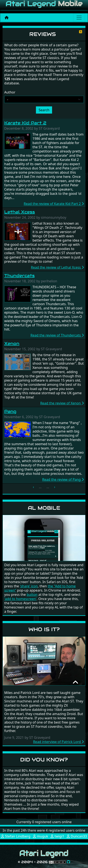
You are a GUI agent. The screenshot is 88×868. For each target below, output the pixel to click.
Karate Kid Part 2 (25, 123)
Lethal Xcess (20, 212)
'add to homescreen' (20, 599)
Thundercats (19, 276)
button (32, 595)
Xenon (12, 343)
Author (10, 92)
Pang (10, 411)
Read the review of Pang (63, 479)
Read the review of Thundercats (57, 335)
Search (44, 110)
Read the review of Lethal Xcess (57, 267)
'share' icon (29, 586)
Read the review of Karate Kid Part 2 (54, 204)
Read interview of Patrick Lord (58, 742)
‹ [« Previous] (33, 487)
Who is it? (44, 629)
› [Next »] (55, 487)
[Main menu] (79, 18)
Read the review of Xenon (62, 403)
